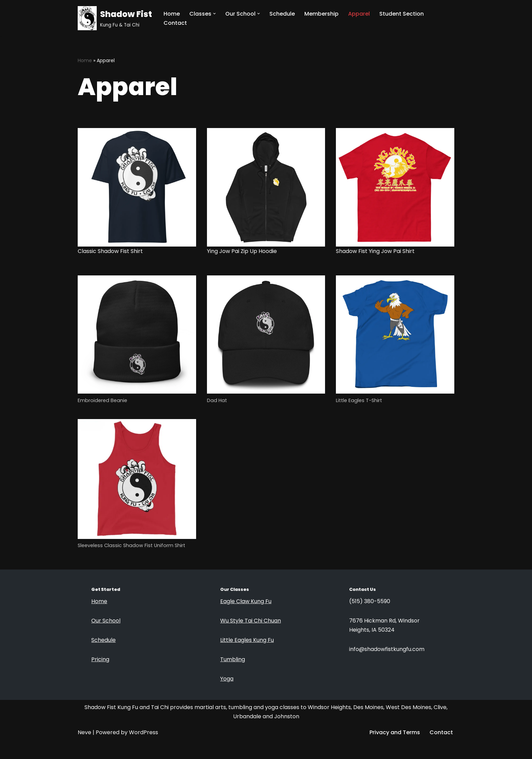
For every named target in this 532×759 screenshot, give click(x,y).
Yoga (227, 679)
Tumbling (233, 659)
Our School (106, 621)
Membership (321, 14)
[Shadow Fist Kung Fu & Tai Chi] (115, 18)
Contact (175, 23)
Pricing (100, 659)
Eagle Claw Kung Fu (246, 601)
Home (172, 14)
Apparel (359, 14)
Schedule (282, 14)
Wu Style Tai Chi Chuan (251, 621)
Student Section (402, 14)
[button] (214, 14)
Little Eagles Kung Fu (247, 640)
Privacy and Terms (395, 732)
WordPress (144, 732)
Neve (84, 732)
